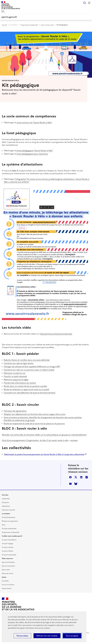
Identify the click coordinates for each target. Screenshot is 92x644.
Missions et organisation (10, 521)
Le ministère (14, 25)
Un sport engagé (7, 544)
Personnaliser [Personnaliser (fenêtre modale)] (22, 636)
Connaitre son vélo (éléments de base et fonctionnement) (29, 393)
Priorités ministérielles (9, 529)
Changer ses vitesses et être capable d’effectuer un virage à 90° (32, 366)
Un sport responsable (9, 555)
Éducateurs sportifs (8, 510)
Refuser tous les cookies (47, 636)
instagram (87, 477)
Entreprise (5, 502)
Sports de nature (8, 573)
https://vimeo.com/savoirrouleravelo (56, 334)
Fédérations (6, 506)
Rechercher (85, 3)
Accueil (4, 25)
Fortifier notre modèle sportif (12, 536)
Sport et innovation (8, 566)
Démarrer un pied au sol (14, 373)
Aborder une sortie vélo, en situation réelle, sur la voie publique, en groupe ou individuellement (44, 435)
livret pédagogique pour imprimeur (32, 154)
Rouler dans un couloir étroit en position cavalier (25, 386)
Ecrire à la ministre (8, 585)
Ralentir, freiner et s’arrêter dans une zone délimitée (27, 360)
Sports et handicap (8, 562)
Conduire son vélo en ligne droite (19, 363)
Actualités (5, 581)
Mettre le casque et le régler (16, 380)
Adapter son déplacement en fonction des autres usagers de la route (34, 414)
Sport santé (6, 570)
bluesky (76, 484)
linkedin (81, 477)
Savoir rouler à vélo (47, 25)
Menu (89, 3)
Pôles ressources (7, 559)
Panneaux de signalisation (15, 411)
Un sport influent (8, 551)
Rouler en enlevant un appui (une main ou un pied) (26, 389)
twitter (76, 477)
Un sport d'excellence (9, 540)
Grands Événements (9, 517)
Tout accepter (72, 636)
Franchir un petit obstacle (15, 376)
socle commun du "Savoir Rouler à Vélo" (34, 123)
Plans (4, 525)
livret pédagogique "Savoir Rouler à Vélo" (35, 151)
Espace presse (7, 588)
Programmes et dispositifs (29, 25)
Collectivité (6, 499)
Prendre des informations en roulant (20, 383)
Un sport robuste (8, 547)
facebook (70, 477)
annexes (74, 440)
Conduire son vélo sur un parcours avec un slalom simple (29, 370)
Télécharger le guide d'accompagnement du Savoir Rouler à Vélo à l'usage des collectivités (44, 454)
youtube (70, 484)
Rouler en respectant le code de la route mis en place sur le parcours (34, 423)
